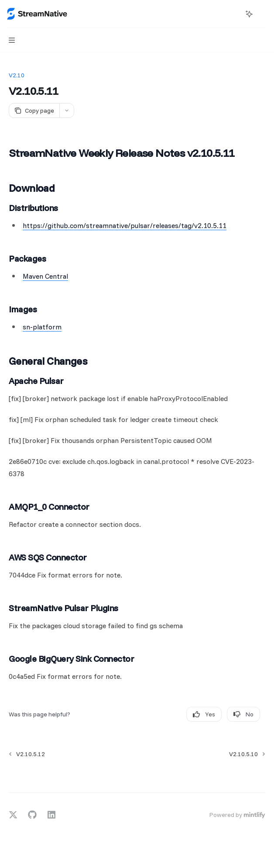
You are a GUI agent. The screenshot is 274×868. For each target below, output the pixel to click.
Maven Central (45, 276)
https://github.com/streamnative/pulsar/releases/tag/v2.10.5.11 (125, 225)
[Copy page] (34, 111)
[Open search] (233, 14)
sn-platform (42, 327)
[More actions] (263, 14)
